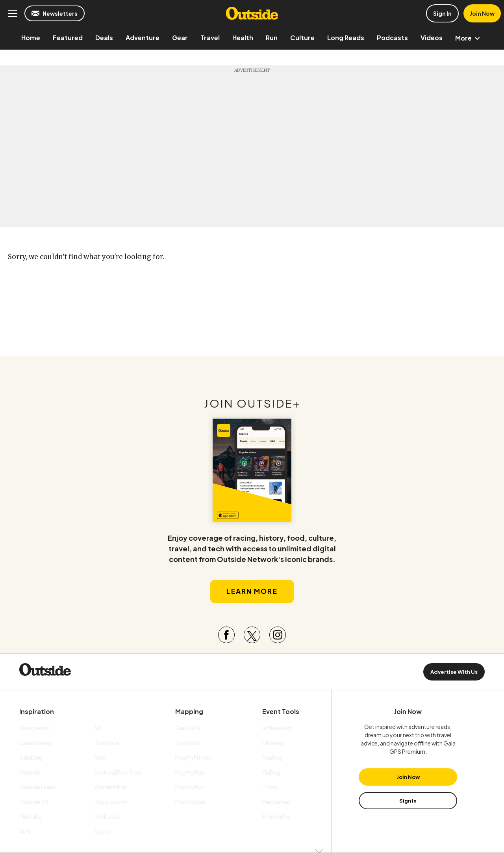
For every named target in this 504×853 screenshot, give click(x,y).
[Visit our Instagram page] (278, 635)
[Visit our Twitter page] (252, 635)
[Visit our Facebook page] (226, 635)
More (469, 38)
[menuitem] (31, 38)
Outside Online (252, 13)
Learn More (252, 591)
